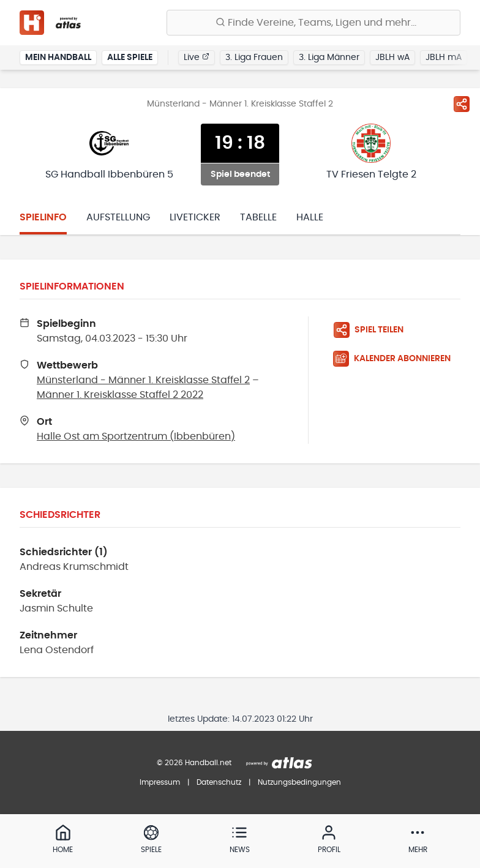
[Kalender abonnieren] (397, 359)
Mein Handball (58, 58)
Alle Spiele (130, 58)
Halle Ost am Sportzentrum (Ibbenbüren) (136, 436)
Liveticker (195, 217)
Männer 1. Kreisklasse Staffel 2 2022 (120, 395)
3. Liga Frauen (254, 58)
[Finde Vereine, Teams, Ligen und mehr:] (313, 23)
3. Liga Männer (329, 58)
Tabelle (258, 217)
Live (197, 57)
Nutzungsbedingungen (299, 782)
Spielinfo (43, 217)
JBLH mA (444, 58)
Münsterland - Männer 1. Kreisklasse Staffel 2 (143, 380)
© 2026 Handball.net (194, 763)
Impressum (160, 782)
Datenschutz (219, 782)
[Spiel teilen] (462, 104)
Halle (310, 217)
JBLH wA (392, 58)
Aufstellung (118, 217)
